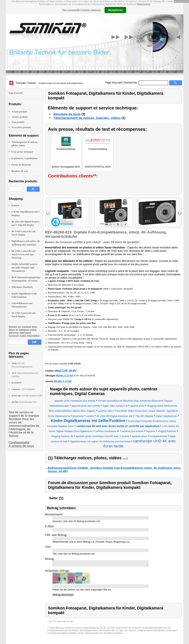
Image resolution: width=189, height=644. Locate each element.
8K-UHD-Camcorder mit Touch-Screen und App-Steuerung (24, 254)
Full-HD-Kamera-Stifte (27, 396)
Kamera (16, 205)
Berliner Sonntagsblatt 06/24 (66, 167)
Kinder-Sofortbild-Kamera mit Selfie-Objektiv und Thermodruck (24, 267)
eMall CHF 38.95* (66, 370)
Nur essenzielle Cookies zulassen (81, 10)
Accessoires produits (21, 127)
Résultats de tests (20, 171)
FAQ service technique (22, 152)
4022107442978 (87, 376)
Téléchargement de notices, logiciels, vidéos (87, 118)
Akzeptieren (115, 10)
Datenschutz (144, 4)
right (180, 213)
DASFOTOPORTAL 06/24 (98, 167)
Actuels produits (19, 112)
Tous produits (18, 122)
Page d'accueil (114, 83)
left (48, 213)
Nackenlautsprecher (24, 402)
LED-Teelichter (23, 389)
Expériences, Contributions (25, 158)
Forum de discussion (21, 165)
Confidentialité (19, 443)
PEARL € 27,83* (65, 376)
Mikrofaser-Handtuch (22, 287)
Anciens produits (20, 117)
